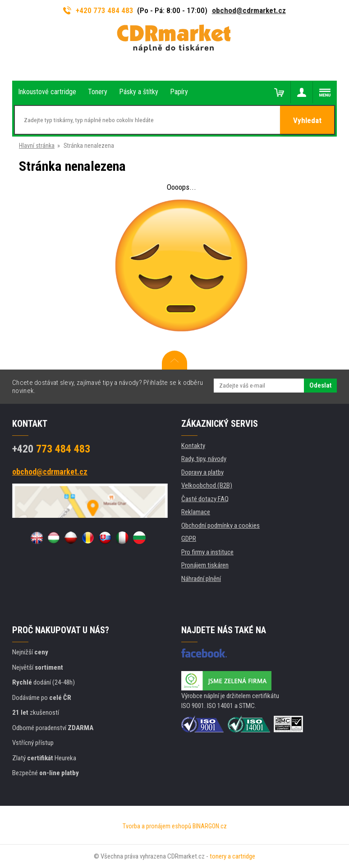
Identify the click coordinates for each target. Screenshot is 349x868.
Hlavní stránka (37, 146)
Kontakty (193, 446)
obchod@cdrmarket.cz (249, 10)
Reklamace (196, 512)
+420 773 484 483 (98, 10)
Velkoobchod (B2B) (207, 485)
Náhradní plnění (201, 579)
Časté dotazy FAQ (205, 499)
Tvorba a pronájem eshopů (157, 826)
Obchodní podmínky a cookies (220, 525)
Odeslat (320, 385)
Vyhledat (307, 120)
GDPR (189, 539)
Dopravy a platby (202, 472)
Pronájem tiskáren (205, 565)
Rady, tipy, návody (204, 459)
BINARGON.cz (210, 826)
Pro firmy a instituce (207, 552)
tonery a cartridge (232, 856)
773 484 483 (51, 449)
